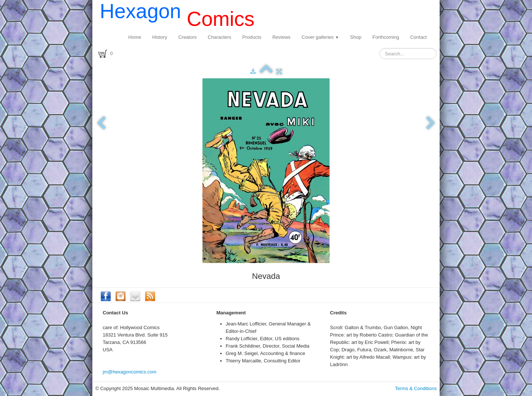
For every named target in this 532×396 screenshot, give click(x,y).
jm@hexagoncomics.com (129, 372)
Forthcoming (386, 37)
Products (252, 37)
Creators (187, 37)
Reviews (281, 37)
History (160, 37)
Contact (418, 37)
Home (135, 37)
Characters (219, 37)
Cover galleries (320, 37)
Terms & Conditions (416, 388)
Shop (356, 37)
